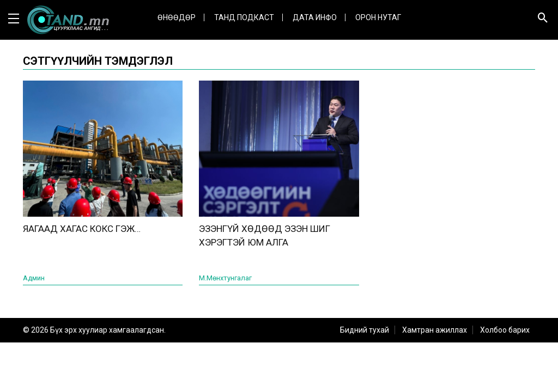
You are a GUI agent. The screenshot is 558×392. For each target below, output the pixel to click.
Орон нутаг (378, 17)
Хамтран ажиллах (435, 330)
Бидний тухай (365, 330)
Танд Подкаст (244, 17)
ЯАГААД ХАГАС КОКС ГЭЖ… (82, 229)
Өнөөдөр (177, 17)
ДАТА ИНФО (315, 17)
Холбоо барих (505, 330)
